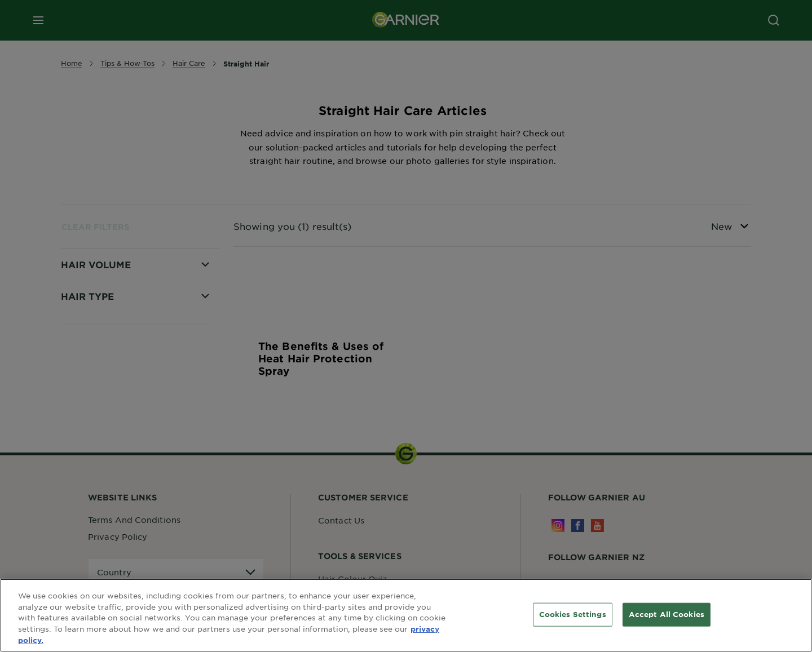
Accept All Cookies (667, 614)
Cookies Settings (573, 614)
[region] (406, 615)
